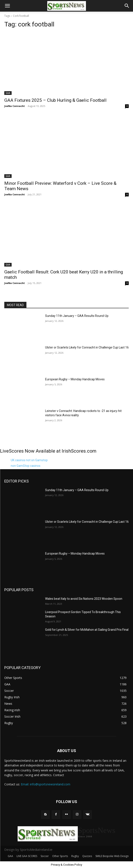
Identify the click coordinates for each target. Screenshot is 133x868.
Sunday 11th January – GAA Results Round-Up (77, 316)
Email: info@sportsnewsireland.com (46, 784)
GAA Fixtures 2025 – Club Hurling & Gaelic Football (55, 100)
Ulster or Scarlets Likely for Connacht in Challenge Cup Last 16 (87, 347)
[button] (7, 6)
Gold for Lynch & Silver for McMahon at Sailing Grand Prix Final (87, 630)
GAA (8, 93)
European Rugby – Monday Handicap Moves (75, 379)
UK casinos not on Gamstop (29, 460)
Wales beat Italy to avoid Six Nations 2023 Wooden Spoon (84, 599)
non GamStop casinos (26, 466)
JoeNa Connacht (15, 106)
